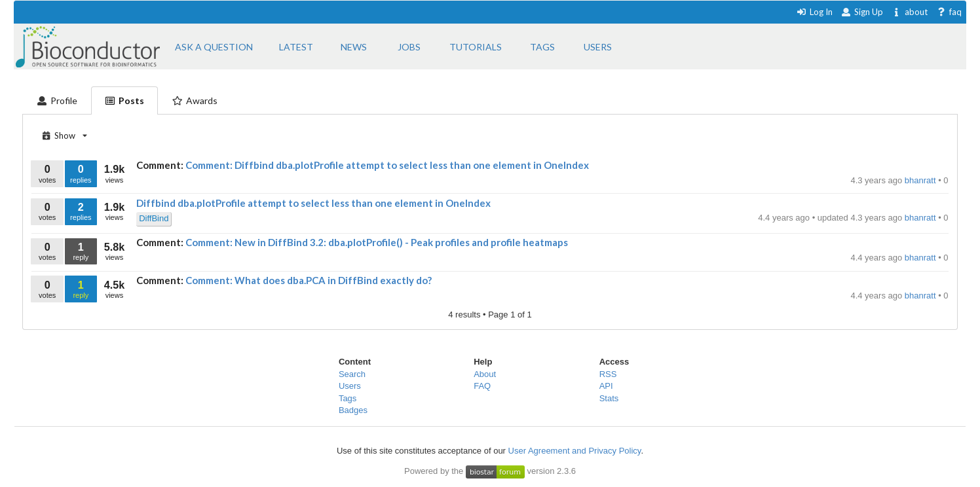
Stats (609, 398)
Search (352, 374)
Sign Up (862, 12)
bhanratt (921, 180)
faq (949, 12)
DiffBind (154, 218)
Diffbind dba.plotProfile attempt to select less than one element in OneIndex (313, 203)
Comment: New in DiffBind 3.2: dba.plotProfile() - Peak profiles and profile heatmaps (377, 242)
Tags (348, 398)
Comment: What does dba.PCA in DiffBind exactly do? (309, 280)
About (485, 374)
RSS (608, 374)
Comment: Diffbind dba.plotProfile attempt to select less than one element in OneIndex (387, 165)
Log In (815, 12)
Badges (353, 410)
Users (350, 386)
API (606, 386)
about (910, 12)
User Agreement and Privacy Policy (575, 451)
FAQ (482, 386)
